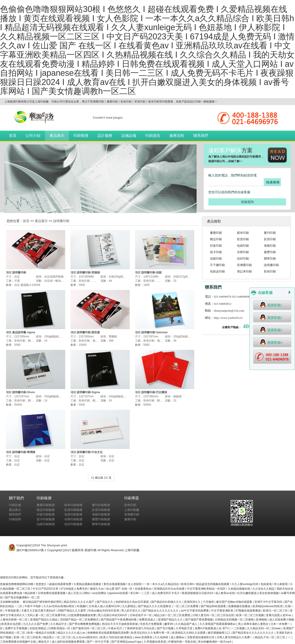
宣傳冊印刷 (244, 265)
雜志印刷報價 (46, 510)
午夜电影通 (12, 611)
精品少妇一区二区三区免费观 (173, 615)
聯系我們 (201, 136)
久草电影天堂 (184, 628)
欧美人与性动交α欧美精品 (117, 637)
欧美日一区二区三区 (276, 611)
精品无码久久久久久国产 (79, 602)
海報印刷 (270, 246)
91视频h (82, 606)
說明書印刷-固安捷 (88, 332)
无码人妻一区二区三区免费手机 (47, 615)
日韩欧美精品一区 (60, 628)
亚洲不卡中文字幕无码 (269, 602)
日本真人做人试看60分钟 (105, 606)
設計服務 (105, 136)
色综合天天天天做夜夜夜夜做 (120, 624)
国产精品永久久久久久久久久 (161, 611)
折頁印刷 (270, 239)
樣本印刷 (243, 233)
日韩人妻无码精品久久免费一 (235, 637)
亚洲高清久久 (193, 602)
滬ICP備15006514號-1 (31, 550)
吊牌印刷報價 (73, 519)
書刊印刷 (270, 233)
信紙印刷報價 (46, 524)
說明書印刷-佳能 (151, 272)
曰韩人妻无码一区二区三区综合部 (214, 615)
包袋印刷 (243, 246)
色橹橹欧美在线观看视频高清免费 (108, 633)
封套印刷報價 (46, 514)
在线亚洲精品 (38, 628)
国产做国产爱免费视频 (199, 620)
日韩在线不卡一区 (141, 615)
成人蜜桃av (178, 637)
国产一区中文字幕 (98, 642)
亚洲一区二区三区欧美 (28, 637)
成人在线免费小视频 (282, 620)
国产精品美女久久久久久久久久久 (253, 633)
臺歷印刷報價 (101, 519)
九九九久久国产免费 (36, 624)
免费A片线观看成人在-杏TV (212, 628)
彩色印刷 (270, 271)
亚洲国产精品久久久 (171, 620)
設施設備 (129, 136)
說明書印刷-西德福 (88, 272)
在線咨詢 (247, 202)
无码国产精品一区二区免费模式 (80, 620)
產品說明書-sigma (24, 332)
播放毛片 (44, 642)
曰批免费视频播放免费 (82, 615)
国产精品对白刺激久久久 (167, 602)
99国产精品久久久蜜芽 (72, 611)
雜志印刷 (216, 239)
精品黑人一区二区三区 (58, 637)
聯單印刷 (270, 259)
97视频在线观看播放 (249, 611)
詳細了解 (234, 161)
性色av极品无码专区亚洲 (104, 611)
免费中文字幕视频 (16, 628)
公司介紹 (33, 136)
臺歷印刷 (270, 252)
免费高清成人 (148, 620)
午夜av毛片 (115, 628)
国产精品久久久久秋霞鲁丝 (155, 606)
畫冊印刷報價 (46, 505)
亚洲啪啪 (262, 620)
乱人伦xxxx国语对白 (86, 637)
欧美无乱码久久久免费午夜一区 (151, 633)
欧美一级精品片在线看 (42, 633)
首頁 (13, 136)
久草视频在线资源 (155, 642)
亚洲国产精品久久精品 (44, 620)
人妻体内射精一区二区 (14, 620)
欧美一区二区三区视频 (250, 615)
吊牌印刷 (243, 252)
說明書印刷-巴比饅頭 (154, 392)
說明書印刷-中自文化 (90, 452)
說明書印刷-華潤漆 (24, 452)
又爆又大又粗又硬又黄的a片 (39, 611)
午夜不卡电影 (33, 606)
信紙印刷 (216, 259)
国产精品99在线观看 (214, 606)
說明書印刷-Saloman (154, 332)
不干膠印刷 (217, 265)
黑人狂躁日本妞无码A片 (113, 615)
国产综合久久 (105, 602)
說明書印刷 (61, 221)
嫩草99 (169, 624)
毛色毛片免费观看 (151, 624)
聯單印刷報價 (101, 524)
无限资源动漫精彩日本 (201, 637)
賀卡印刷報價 (46, 519)
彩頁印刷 (243, 239)
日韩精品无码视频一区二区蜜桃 (235, 620)
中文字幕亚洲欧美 (223, 611)
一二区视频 (238, 628)
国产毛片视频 (166, 628)
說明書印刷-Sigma (88, 392)
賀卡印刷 (216, 252)
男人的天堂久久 (131, 611)
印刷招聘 (15, 519)
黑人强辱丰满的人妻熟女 (254, 624)
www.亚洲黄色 (144, 637)
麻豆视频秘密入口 (219, 633)
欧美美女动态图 (11, 624)
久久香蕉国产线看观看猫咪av (218, 624)
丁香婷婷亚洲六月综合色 (140, 628)
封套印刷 (216, 246)
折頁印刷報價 (101, 510)
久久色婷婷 (162, 637)
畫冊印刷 (216, 233)
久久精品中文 (59, 624)
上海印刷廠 (132, 510)
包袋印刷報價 (73, 514)
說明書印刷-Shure (24, 392)
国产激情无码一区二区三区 (90, 628)
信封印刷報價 (73, 524)
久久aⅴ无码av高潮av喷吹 (59, 606)
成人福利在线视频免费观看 (69, 642)
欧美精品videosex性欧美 (268, 606)
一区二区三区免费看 (186, 606)
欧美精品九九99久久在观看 (189, 633)
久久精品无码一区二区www (264, 628)
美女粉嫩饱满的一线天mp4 (215, 642)
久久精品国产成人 (187, 624)
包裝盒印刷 (217, 271)
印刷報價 (81, 136)
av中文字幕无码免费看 (195, 611)
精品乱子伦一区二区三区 (270, 637)
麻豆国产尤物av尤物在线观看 (235, 602)
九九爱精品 (129, 606)
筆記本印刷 (244, 271)
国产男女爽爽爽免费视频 (85, 624)
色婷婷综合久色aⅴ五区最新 (133, 602)
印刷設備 (15, 505)
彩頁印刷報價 (73, 510)
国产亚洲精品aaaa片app (127, 642)
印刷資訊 (153, 136)
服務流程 (177, 136)
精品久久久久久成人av (72, 633)
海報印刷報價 (101, 514)
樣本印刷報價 (73, 505)
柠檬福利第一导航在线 (182, 642)
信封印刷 (243, 259)
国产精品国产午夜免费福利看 (119, 620)
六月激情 (209, 602)
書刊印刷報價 (101, 505)
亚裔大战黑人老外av (279, 615)
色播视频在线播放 (240, 606)
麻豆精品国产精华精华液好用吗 (43, 602)
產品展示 (57, 136)
